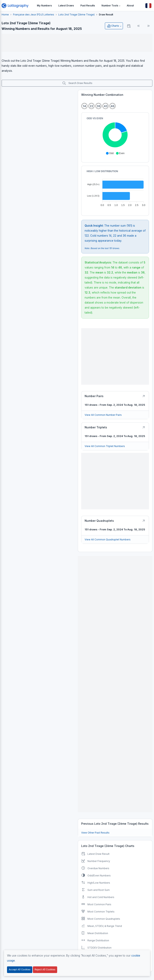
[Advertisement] (77, 43)
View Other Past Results (95, 833)
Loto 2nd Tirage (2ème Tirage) (76, 15)
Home (5, 15)
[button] (111, 6)
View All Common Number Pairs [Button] (103, 415)
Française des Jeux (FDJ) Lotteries (34, 15)
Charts (113, 26)
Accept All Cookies (20, 969)
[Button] (148, 6)
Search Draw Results (77, 83)
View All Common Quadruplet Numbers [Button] (108, 539)
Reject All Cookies (45, 969)
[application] (115, 136)
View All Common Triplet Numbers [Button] (105, 446)
